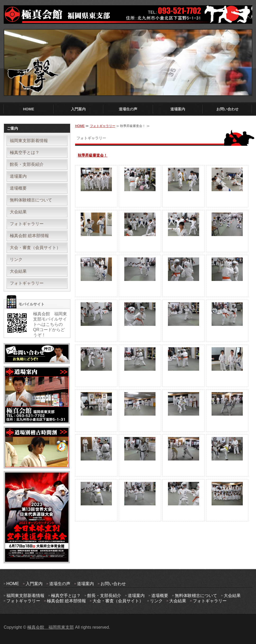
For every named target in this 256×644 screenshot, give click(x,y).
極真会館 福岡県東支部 (51, 627)
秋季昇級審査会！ (93, 155)
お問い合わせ (227, 109)
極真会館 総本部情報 (29, 236)
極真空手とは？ (25, 152)
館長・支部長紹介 (27, 164)
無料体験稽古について (31, 200)
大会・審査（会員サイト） (35, 248)
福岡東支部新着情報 (29, 141)
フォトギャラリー (103, 126)
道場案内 (178, 109)
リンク (16, 259)
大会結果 (18, 212)
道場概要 (18, 188)
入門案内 (78, 109)
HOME (29, 109)
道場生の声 (128, 109)
